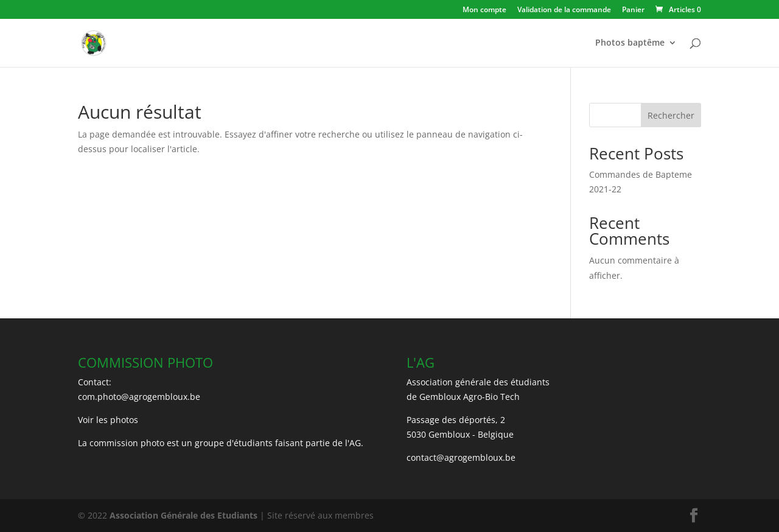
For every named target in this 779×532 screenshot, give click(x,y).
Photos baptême (630, 43)
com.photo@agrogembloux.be (139, 397)
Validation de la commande (564, 10)
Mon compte (484, 10)
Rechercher (671, 115)
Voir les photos (108, 420)
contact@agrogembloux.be (461, 457)
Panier (633, 10)
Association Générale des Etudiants (182, 515)
